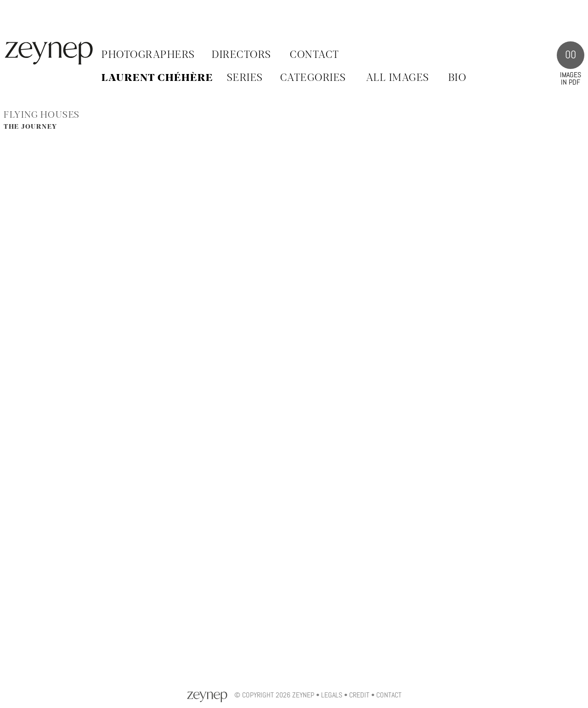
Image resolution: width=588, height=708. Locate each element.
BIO (458, 78)
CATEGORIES (313, 78)
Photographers (148, 55)
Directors (242, 55)
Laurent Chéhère (157, 78)
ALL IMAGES (398, 78)
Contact (315, 55)
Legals (332, 695)
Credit (359, 695)
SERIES (245, 78)
